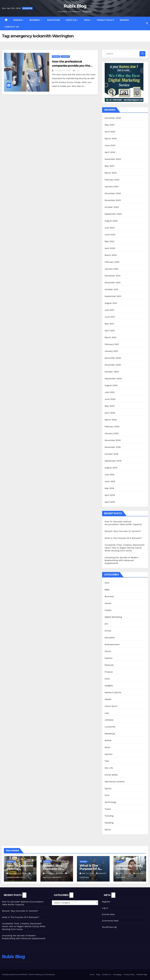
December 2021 (113, 276)
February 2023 (112, 180)
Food (107, 679)
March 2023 (111, 173)
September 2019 (113, 461)
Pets (107, 761)
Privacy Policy (106, 20)
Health (108, 699)
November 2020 (113, 365)
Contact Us (12, 27)
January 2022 (112, 269)
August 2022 (111, 221)
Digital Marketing (113, 617)
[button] (147, 23)
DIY (106, 624)
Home (92, 975)
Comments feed (110, 921)
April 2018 (110, 502)
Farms (108, 651)
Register (106, 902)
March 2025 (111, 139)
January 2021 (111, 351)
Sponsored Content (115, 782)
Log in (105, 908)
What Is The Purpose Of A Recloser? (123, 538)
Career (108, 603)
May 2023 (110, 166)
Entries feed (108, 914)
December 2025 (113, 118)
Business (35, 20)
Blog (98, 975)
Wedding (109, 823)
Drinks (108, 631)
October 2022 (112, 207)
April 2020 (110, 413)
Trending (109, 816)
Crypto (108, 610)
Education (54, 20)
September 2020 (113, 379)
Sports (108, 788)
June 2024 (110, 145)
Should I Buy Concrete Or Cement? (123, 531)
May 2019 (109, 488)
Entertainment (112, 644)
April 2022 (110, 248)
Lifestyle (71, 20)
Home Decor (111, 706)
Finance (109, 672)
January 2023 (112, 187)
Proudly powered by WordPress (15, 975)
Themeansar (50, 975)
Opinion (18, 20)
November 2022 (113, 200)
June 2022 (110, 235)
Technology (110, 802)
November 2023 (113, 159)
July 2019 (109, 475)
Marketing (110, 734)
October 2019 (112, 454)
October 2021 (111, 289)
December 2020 (113, 358)
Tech (87, 20)
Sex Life (109, 768)
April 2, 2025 (125, 873)
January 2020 (112, 433)
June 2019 (110, 481)
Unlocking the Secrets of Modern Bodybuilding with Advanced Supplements (122, 560)
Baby (107, 590)
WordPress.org (109, 927)
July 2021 (109, 310)
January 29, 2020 (63, 71)
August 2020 (111, 385)
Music (108, 747)
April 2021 (110, 331)
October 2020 (112, 372)
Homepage (117, 975)
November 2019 (113, 447)
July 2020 (110, 392)
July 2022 (110, 228)
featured (109, 665)
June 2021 (110, 317)
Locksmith (65, 56)
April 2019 (110, 495)
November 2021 (113, 283)
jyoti (77, 71)
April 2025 (110, 132)
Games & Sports (113, 692)
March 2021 (110, 337)
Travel (108, 809)
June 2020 (110, 399)
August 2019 (111, 468)
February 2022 (112, 262)
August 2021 (111, 303)
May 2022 (110, 241)
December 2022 (113, 193)
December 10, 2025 (18, 873)
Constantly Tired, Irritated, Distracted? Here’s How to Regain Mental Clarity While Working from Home (125, 548)
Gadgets (109, 686)
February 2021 (112, 344)
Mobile (108, 740)
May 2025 (110, 125)
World (108, 830)
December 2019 (113, 440)
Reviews (124, 20)
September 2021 (113, 296)
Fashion (109, 658)
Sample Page (142, 975)
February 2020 (112, 427)
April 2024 (110, 152)
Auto (107, 583)
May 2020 (110, 406)
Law (107, 713)
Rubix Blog (75, 6)
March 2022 (111, 255)
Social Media (111, 775)
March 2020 (111, 420)
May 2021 (109, 324)
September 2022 (113, 214)
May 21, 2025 (88, 873)
